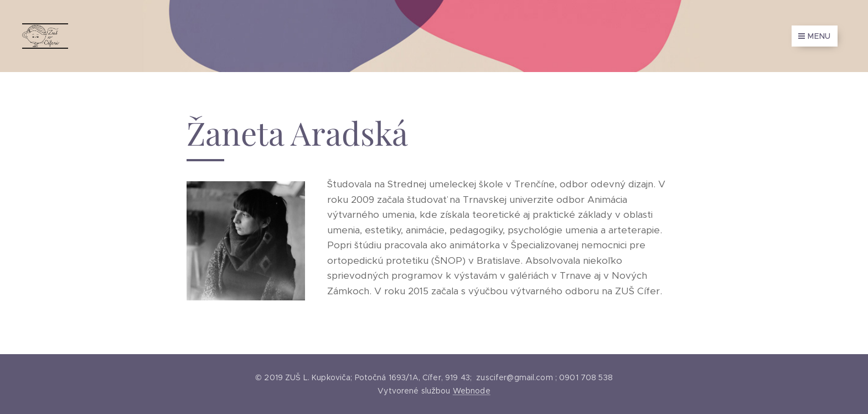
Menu (815, 36)
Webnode (472, 391)
